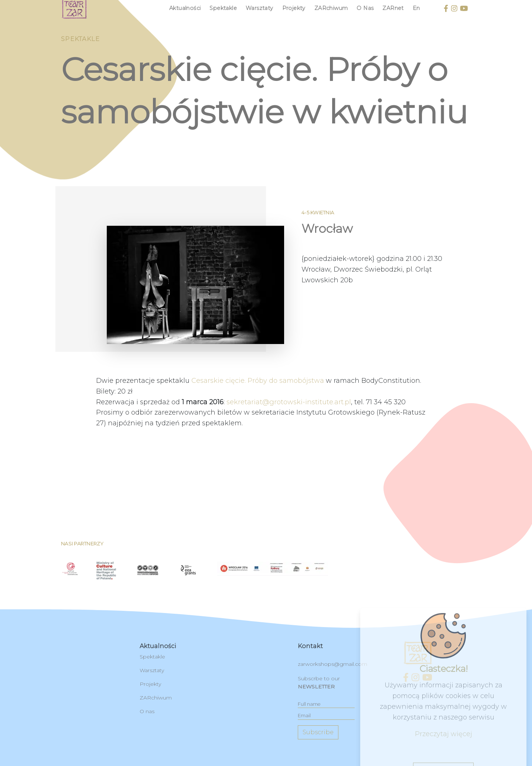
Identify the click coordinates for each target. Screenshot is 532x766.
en (416, 8)
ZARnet (393, 8)
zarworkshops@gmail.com (332, 664)
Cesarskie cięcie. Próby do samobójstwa (258, 412)
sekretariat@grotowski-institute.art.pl (289, 434)
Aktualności (185, 8)
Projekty (294, 8)
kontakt (310, 646)
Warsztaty (260, 8)
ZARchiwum (331, 8)
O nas (365, 8)
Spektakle (223, 8)
